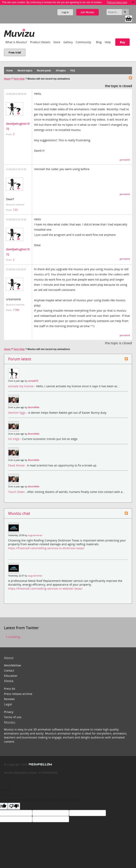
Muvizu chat (19, 513)
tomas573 (33, 381)
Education (11, 676)
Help (108, 42)
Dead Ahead (17, 465)
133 (15, 210)
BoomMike (34, 407)
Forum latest (20, 359)
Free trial (15, 52)
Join (88, 12)
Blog (99, 42)
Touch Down (17, 492)
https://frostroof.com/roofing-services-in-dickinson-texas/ (46, 548)
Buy (122, 42)
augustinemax (35, 535)
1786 (16, 310)
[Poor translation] (14, 806)
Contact (9, 671)
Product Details (40, 42)
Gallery (68, 42)
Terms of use (13, 717)
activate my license (21, 386)
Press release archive (18, 694)
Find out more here (117, 2)
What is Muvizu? (16, 42)
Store (57, 42)
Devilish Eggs (17, 413)
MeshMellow (12, 665)
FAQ (73, 71)
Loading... (13, 637)
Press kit (10, 689)
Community (83, 42)
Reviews (9, 699)
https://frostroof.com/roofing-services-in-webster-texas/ (45, 589)
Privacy (9, 712)
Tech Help (19, 79)
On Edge (14, 439)
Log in (65, 12)
